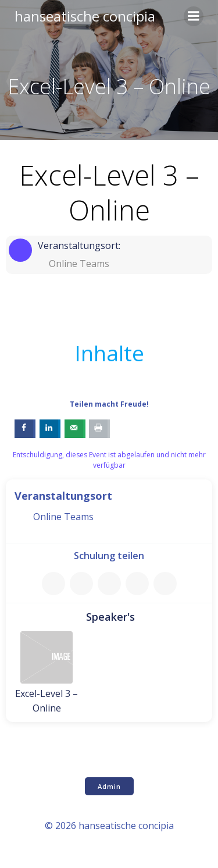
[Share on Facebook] (25, 429)
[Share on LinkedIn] (50, 429)
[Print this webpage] (99, 429)
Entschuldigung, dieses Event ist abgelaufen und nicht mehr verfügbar (109, 460)
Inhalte (109, 353)
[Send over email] (75, 429)
